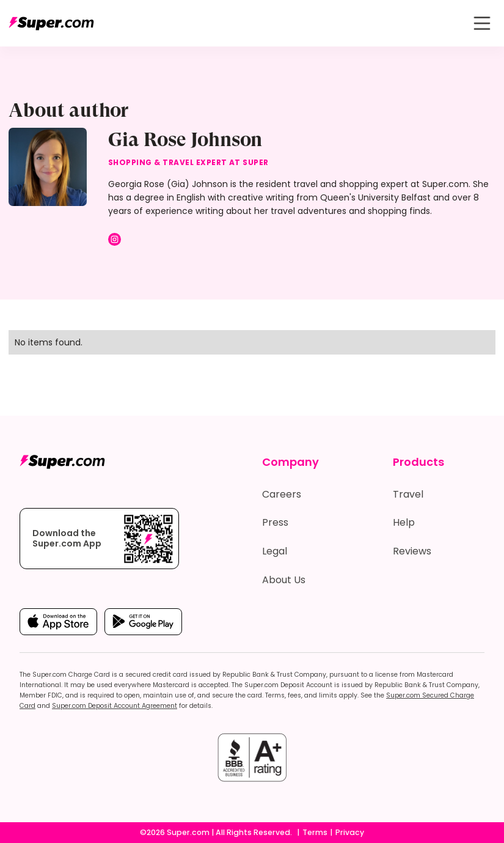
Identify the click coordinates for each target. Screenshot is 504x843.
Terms (315, 832)
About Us (284, 580)
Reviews (412, 551)
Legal (275, 551)
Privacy (350, 832)
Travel (408, 494)
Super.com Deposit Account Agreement (115, 706)
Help (404, 522)
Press (275, 522)
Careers (282, 494)
